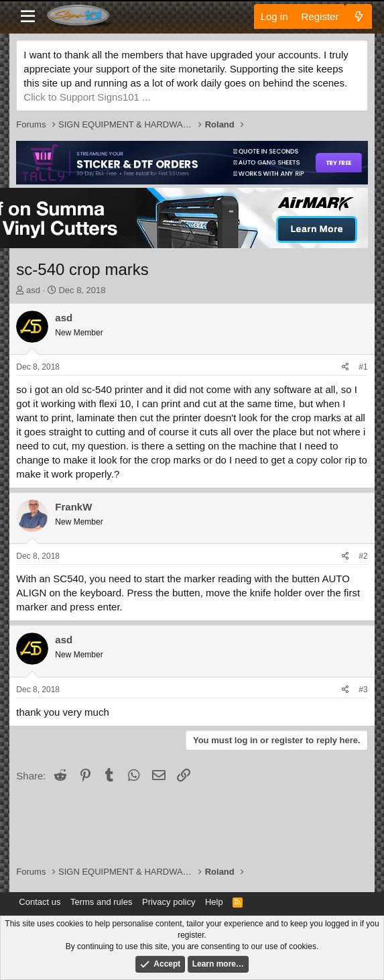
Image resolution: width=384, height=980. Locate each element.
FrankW (73, 507)
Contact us (40, 902)
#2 (363, 556)
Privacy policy (169, 902)
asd (33, 290)
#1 (363, 367)
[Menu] (28, 17)
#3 (363, 690)
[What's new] (358, 16)
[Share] (345, 367)
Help (214, 902)
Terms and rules (101, 902)
